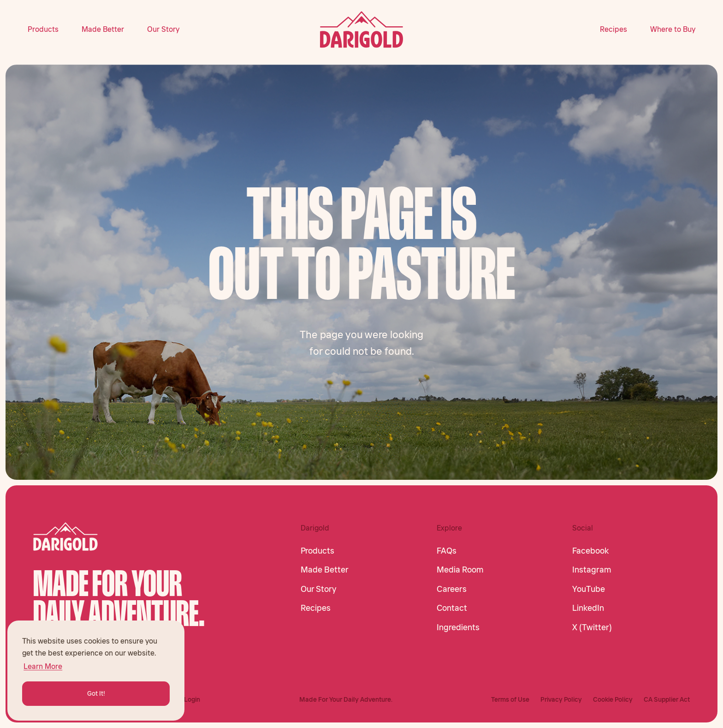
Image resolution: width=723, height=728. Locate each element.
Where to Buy (673, 29)
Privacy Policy (561, 699)
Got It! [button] (96, 693)
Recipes (613, 29)
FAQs (447, 551)
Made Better (103, 29)
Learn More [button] (43, 666)
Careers (452, 589)
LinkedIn (588, 608)
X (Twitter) (592, 627)
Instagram (592, 570)
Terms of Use (510, 699)
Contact (452, 608)
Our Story (163, 29)
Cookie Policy (613, 699)
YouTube (589, 589)
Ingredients (458, 627)
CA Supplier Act (667, 699)
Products (43, 29)
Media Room (460, 570)
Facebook (590, 551)
